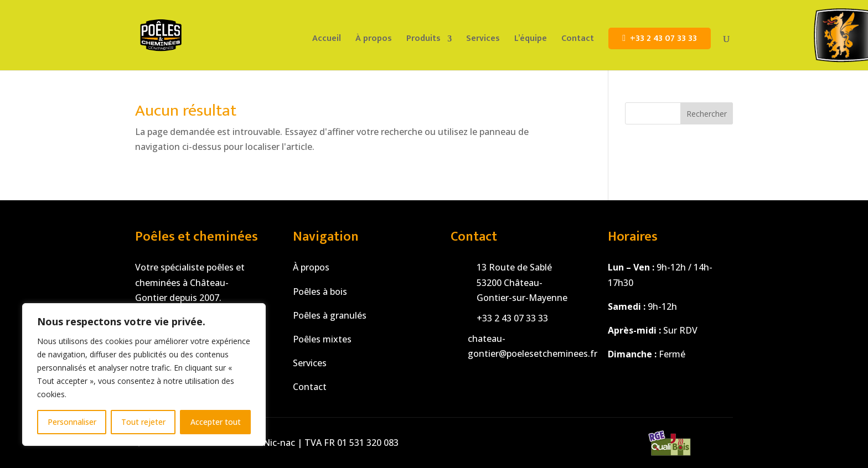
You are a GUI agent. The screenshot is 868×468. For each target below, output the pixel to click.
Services (483, 40)
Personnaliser (72, 422)
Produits (423, 40)
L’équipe (531, 40)
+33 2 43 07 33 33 (663, 38)
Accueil (327, 40)
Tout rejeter (143, 422)
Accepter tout (216, 422)
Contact (578, 40)
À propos (374, 40)
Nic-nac (279, 443)
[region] (144, 375)
